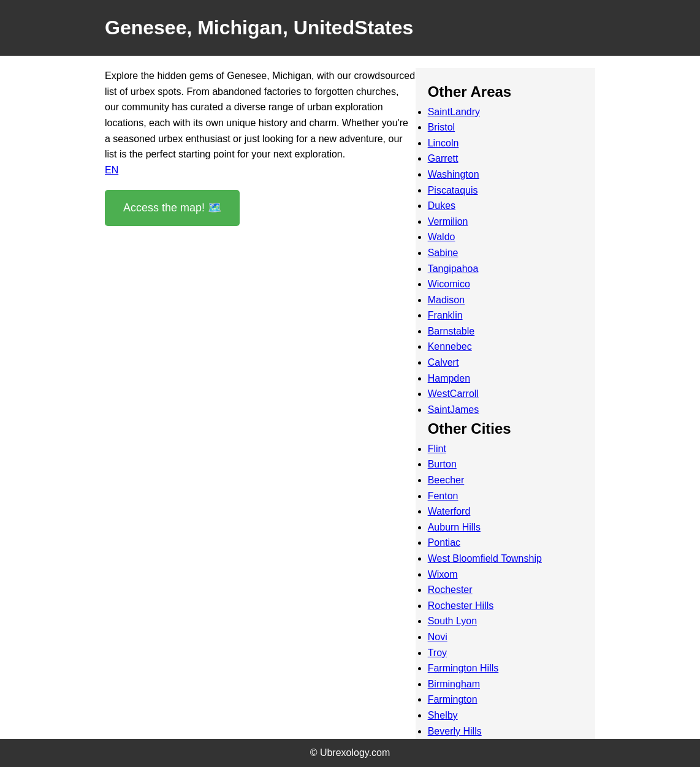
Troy (437, 653)
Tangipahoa (453, 269)
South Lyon (452, 621)
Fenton (443, 496)
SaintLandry (454, 112)
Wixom (443, 574)
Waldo (442, 237)
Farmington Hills (463, 668)
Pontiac (444, 542)
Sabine (443, 253)
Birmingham (454, 684)
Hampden (449, 378)
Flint (437, 449)
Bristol (441, 127)
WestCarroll (453, 394)
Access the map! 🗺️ (172, 208)
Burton (442, 464)
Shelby (443, 715)
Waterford (449, 511)
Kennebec (450, 346)
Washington (454, 174)
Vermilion (448, 221)
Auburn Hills (454, 527)
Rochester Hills (461, 606)
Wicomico (449, 284)
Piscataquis (453, 190)
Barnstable (451, 331)
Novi (438, 637)
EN (112, 170)
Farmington (453, 699)
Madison (446, 300)
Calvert (443, 362)
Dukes (442, 206)
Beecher (446, 480)
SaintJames (454, 410)
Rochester (450, 590)
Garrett (443, 158)
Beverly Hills (455, 731)
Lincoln (443, 143)
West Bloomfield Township (485, 558)
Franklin (445, 315)
